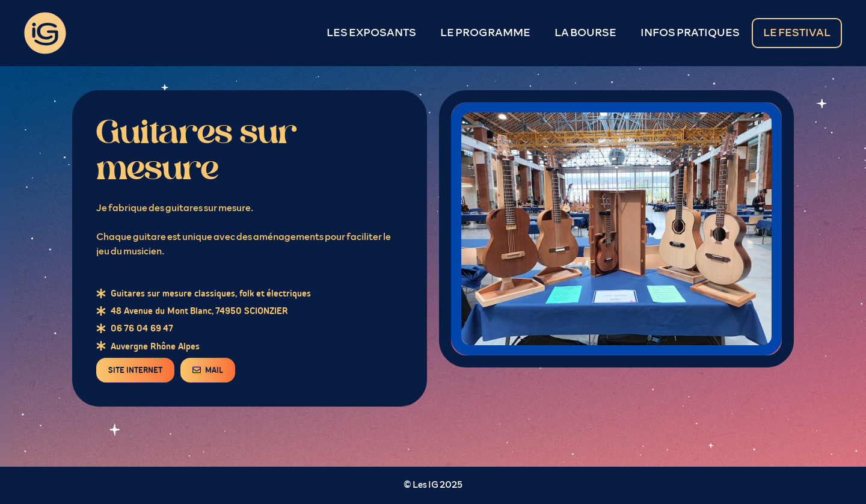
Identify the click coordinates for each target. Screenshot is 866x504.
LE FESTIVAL (797, 33)
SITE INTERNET (135, 370)
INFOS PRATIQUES (690, 33)
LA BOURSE (585, 33)
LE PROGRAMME (485, 33)
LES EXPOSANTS (371, 33)
